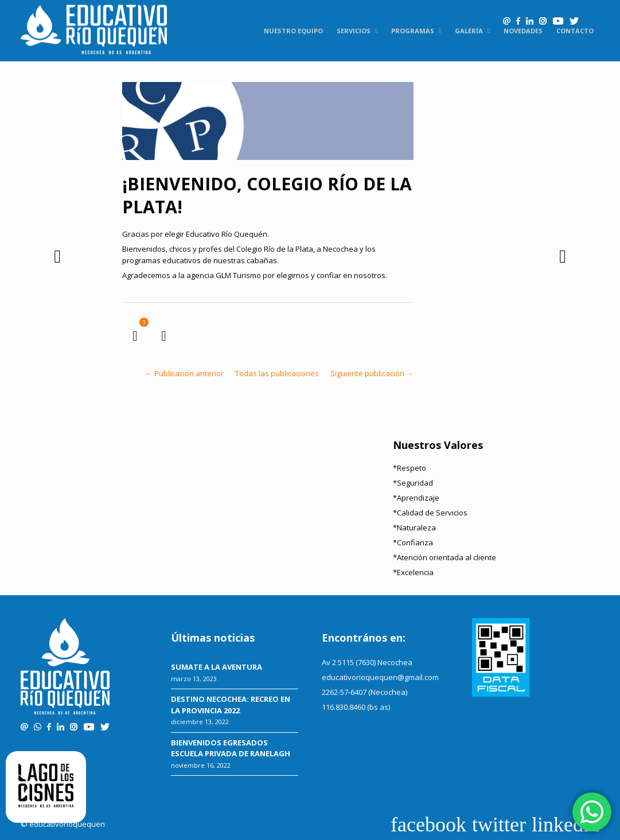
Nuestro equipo (293, 31)
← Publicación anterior (184, 373)
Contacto (575, 31)
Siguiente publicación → (372, 373)
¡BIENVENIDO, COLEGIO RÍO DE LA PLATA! (267, 195)
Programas (413, 31)
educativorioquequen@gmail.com (380, 677)
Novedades (523, 31)
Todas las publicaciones (277, 373)
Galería (469, 31)
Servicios (354, 31)
